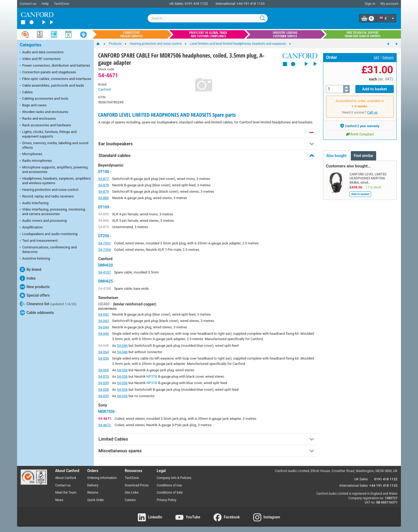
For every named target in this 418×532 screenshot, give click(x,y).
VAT (377, 58)
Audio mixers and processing (43, 221)
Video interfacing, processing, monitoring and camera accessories (52, 212)
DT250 (105, 236)
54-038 (103, 390)
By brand (31, 269)
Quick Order (95, 500)
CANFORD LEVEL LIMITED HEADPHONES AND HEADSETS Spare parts (167, 115)
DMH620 (105, 265)
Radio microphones (36, 161)
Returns (93, 493)
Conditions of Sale (170, 493)
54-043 (103, 321)
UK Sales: (177, 4)
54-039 (103, 383)
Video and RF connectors (40, 59)
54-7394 (104, 250)
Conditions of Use (169, 485)
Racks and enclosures (38, 119)
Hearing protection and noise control (49, 190)
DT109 (105, 207)
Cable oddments (37, 313)
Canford (104, 89)
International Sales (354, 485)
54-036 (103, 358)
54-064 (103, 352)
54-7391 (104, 243)
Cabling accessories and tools (44, 99)
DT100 (105, 172)
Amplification (31, 228)
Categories (31, 45)
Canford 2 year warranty (360, 126)
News (59, 500)
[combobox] (208, 18)
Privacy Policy (167, 500)
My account (389, 4)
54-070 (103, 376)
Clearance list (48, 304)
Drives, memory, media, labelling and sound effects (54, 145)
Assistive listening (35, 259)
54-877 (103, 179)
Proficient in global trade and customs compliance (208, 34)
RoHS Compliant (360, 134)
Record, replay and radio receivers (47, 197)
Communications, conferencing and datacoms (48, 249)
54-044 (103, 327)
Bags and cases (33, 106)
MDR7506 (108, 412)
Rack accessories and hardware (45, 126)
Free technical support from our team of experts (363, 34)
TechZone (61, 4)
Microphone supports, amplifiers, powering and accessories (54, 170)
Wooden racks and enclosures (44, 112)
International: (226, 4)
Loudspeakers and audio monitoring (49, 234)
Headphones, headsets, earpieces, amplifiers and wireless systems (55, 181)
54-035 (103, 396)
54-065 (103, 370)
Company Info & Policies (174, 478)
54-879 (103, 192)
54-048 (103, 346)
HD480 (105, 304)
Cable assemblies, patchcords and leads (52, 86)
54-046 (103, 334)
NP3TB (152, 376)
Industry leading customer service (285, 34)
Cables (26, 92)
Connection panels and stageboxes (48, 72)
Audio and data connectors (42, 53)
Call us (372, 112)
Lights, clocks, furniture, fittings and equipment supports (48, 134)
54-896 (103, 221)
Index (28, 278)
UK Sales (361, 479)
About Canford (66, 478)
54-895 (103, 214)
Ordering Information (102, 478)
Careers (130, 500)
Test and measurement (39, 241)
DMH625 (107, 281)
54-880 (103, 198)
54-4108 (104, 289)
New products (35, 287)
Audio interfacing (34, 203)
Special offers (35, 295)
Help (45, 4)
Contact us (28, 4)
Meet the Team (66, 493)
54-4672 (104, 425)
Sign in (370, 4)
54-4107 (104, 272)
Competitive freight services (131, 34)
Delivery (388, 58)
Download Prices (137, 485)
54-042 (103, 314)
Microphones (31, 154)
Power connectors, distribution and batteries (55, 66)
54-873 (103, 227)
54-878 (103, 185)
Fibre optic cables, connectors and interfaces (55, 79)
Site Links (132, 493)
